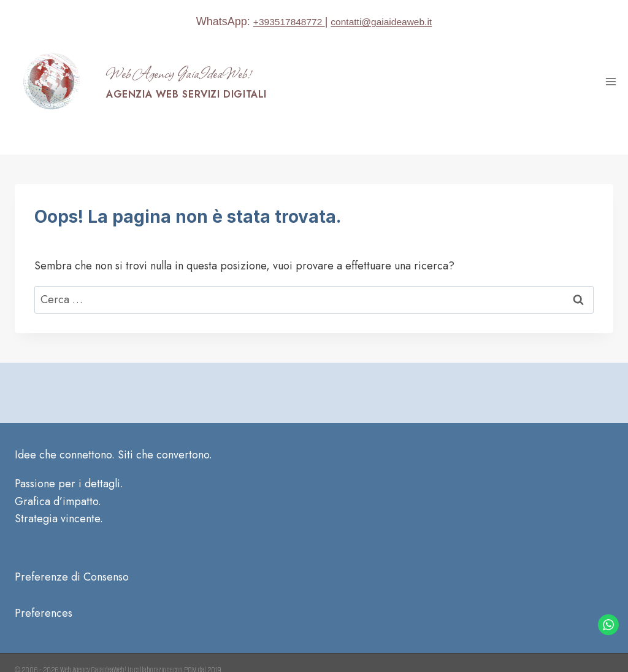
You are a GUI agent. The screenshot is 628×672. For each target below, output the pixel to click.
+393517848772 (281, 21)
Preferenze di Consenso (72, 547)
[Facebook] (569, 664)
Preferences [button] (44, 582)
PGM (190, 639)
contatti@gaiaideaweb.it (387, 21)
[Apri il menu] (611, 81)
